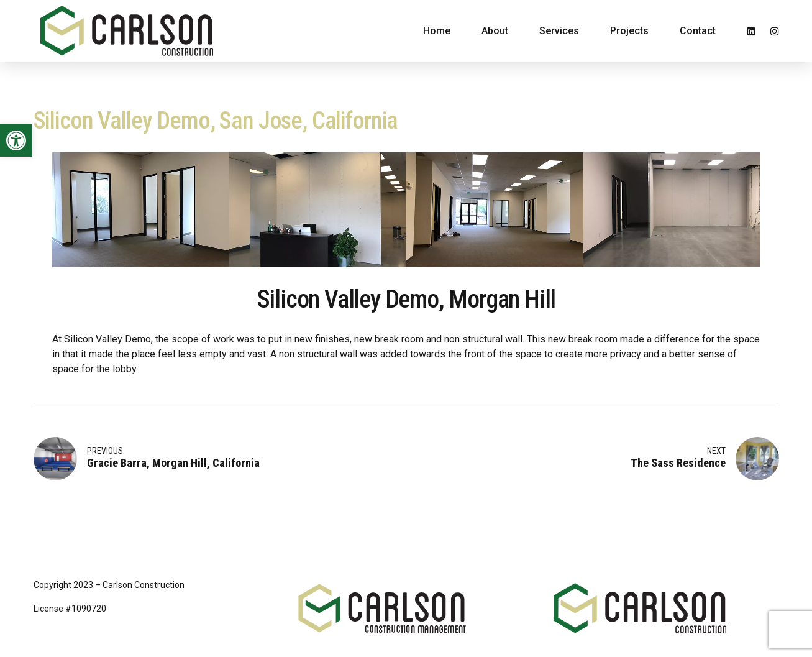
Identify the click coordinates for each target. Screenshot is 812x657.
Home (437, 31)
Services (559, 31)
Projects (629, 31)
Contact (698, 31)
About (495, 31)
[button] (16, 140)
